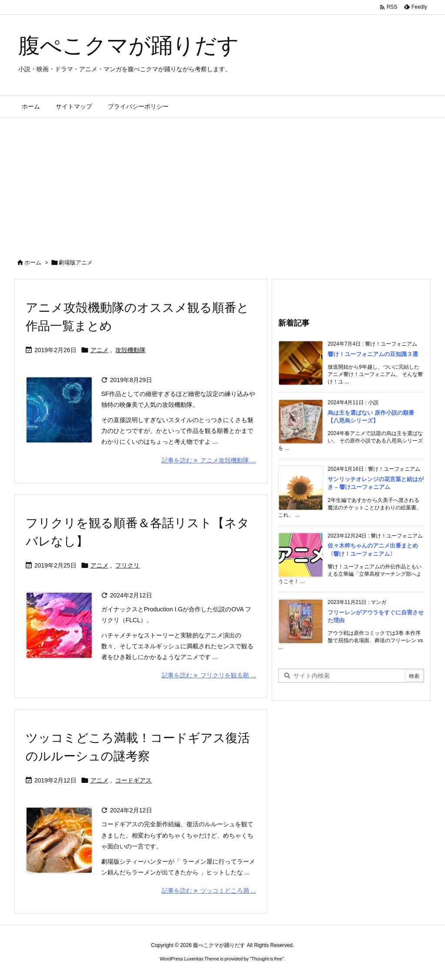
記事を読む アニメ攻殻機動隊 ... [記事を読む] (209, 460)
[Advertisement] (222, 183)
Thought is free (267, 959)
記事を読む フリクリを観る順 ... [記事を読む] (209, 675)
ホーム (33, 262)
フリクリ (127, 565)
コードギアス (133, 780)
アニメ (100, 350)
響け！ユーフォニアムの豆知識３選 (373, 354)
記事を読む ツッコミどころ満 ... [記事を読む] (209, 891)
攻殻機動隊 (130, 350)
